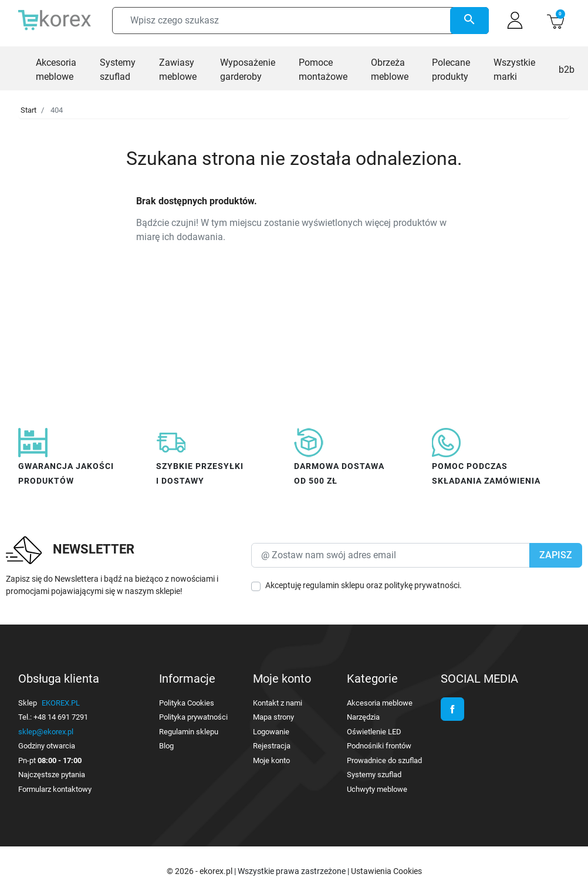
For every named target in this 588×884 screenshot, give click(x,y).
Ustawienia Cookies (386, 871)
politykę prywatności (422, 585)
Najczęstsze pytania (52, 775)
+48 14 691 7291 (61, 717)
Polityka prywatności (193, 717)
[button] (555, 20)
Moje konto (271, 760)
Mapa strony (273, 717)
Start (28, 110)
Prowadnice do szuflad (384, 760)
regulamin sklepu (334, 585)
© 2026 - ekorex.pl (200, 871)
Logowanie (271, 732)
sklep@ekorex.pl (46, 732)
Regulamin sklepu (189, 732)
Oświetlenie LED (374, 732)
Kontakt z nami (278, 703)
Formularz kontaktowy (55, 789)
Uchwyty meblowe (377, 789)
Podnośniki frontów (379, 746)
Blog (166, 746)
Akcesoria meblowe (380, 703)
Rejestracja (272, 746)
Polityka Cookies (187, 703)
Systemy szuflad (374, 775)
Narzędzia (363, 717)
